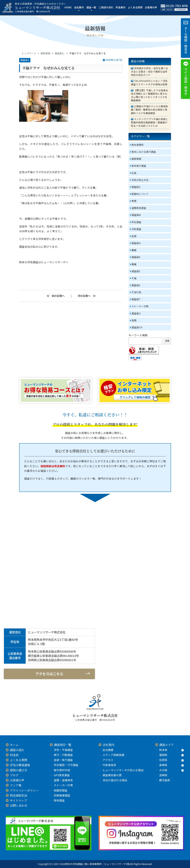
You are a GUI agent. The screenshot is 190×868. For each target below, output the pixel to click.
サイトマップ (18, 800)
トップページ (29, 53)
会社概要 (108, 750)
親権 (134, 264)
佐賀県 (163, 760)
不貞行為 (136, 292)
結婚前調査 (61, 790)
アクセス (108, 760)
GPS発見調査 (62, 775)
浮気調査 (136, 229)
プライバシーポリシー (24, 790)
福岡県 (163, 755)
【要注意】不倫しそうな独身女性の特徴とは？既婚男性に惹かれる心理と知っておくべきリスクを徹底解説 (149, 95)
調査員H (136, 243)
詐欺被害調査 (62, 795)
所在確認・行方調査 (66, 765)
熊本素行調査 (139, 166)
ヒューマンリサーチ (53, 262)
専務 (134, 201)
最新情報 (45, 53)
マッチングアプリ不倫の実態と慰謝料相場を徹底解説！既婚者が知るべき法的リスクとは (149, 123)
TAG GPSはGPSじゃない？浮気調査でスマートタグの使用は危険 (149, 83)
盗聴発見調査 (139, 208)
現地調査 (59, 800)
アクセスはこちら (49, 674)
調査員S (59, 53)
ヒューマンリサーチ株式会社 (40, 8)
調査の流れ (17, 750)
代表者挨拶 (109, 765)
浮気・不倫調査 (63, 750)
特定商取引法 (19, 795)
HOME (68, 7)
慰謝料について (140, 194)
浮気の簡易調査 (20, 765)
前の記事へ (58, 296)
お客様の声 (151, 7)
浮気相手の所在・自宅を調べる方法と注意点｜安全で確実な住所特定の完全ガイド (149, 72)
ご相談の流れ (106, 7)
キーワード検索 (138, 335)
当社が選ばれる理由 (115, 780)
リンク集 (16, 785)
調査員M (136, 215)
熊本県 (163, 750)
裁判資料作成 (62, 770)
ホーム (14, 745)
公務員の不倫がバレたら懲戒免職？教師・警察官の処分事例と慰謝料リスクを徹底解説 (149, 110)
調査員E (136, 271)
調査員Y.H (137, 327)
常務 (134, 320)
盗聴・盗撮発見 (63, 780)
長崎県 (163, 765)
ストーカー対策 (140, 306)
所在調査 (136, 222)
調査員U (136, 313)
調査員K (136, 257)
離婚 (134, 250)
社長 (134, 173)
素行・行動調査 (63, 755)
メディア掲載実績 (113, 755)
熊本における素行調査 (144, 152)
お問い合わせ (19, 805)
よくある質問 (135, 7)
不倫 (134, 278)
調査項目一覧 (63, 745)
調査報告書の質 (112, 775)
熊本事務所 (138, 145)
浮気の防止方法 (140, 180)
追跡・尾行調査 (63, 760)
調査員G (136, 285)
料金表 (14, 755)
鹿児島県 (165, 780)
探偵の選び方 (19, 770)
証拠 (134, 236)
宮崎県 (163, 775)
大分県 (163, 770)
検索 (167, 341)
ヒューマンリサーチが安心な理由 (123, 770)
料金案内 (121, 7)
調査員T (136, 299)
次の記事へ (84, 296)
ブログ (14, 775)
